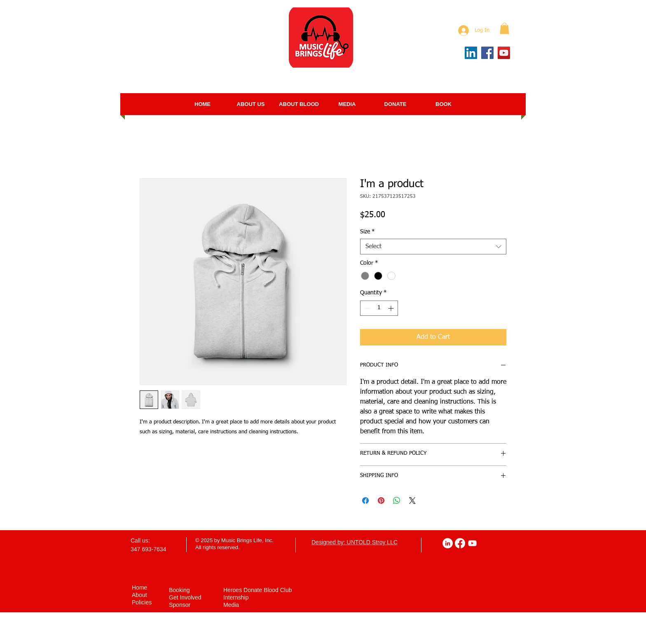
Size (367, 232)
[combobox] (433, 247)
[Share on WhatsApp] (397, 501)
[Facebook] (487, 53)
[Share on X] (412, 501)
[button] (504, 28)
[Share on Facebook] (365, 501)
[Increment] (392, 308)
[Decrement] (366, 308)
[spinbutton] (379, 308)
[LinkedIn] (471, 53)
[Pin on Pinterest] (381, 501)
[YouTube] (504, 53)
